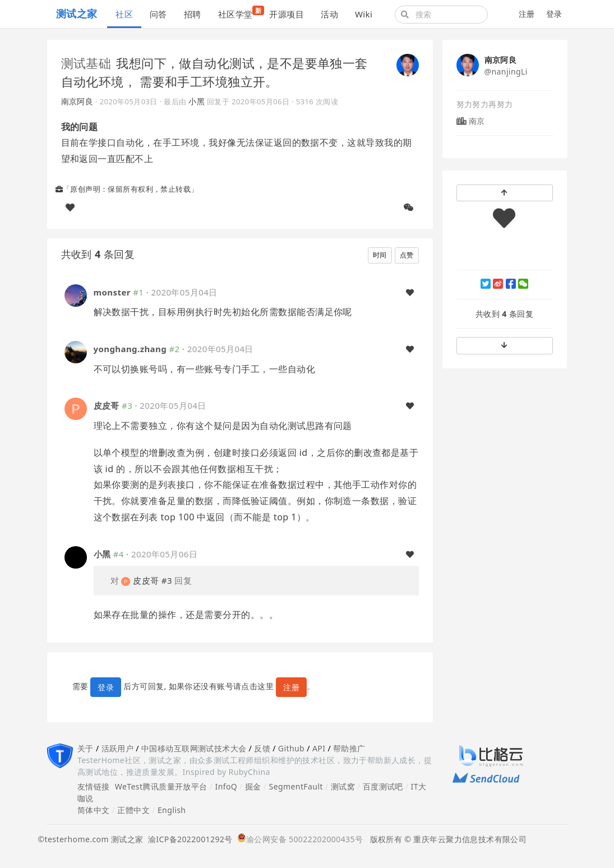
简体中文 (94, 810)
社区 (124, 14)
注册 (527, 14)
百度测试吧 (383, 786)
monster (112, 292)
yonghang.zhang (130, 349)
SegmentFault (296, 786)
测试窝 (343, 786)
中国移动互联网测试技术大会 (194, 748)
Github (291, 748)
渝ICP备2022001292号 (188, 839)
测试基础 (86, 63)
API (319, 748)
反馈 (262, 748)
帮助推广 (349, 748)
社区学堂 (240, 13)
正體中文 (133, 810)
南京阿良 (77, 101)
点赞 (407, 255)
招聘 (193, 14)
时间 (380, 255)
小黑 (197, 101)
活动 (329, 14)
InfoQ (226, 786)
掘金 (253, 786)
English (172, 810)
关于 (86, 748)
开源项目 (287, 14)
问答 (158, 14)
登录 (554, 14)
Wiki (364, 14)
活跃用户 (118, 748)
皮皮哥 (107, 405)
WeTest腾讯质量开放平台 (161, 786)
